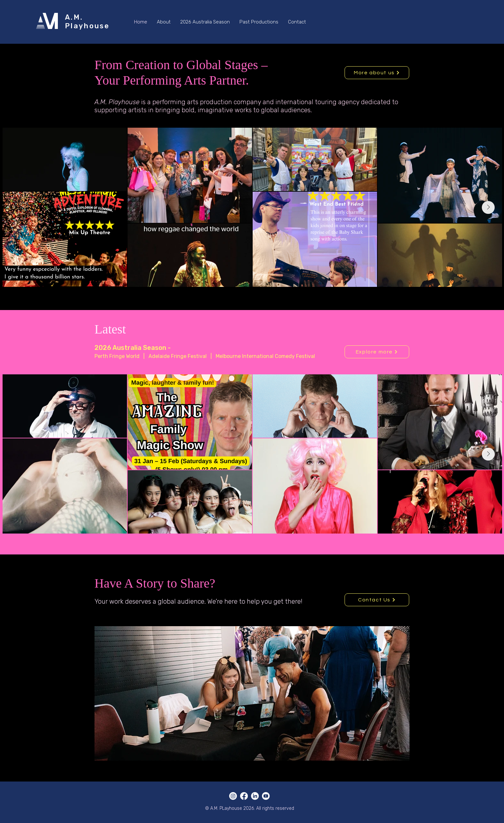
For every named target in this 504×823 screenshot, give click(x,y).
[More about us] (377, 73)
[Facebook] (244, 796)
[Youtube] (266, 796)
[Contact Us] (377, 600)
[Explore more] (377, 352)
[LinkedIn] (255, 796)
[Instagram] (233, 796)
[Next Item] (488, 207)
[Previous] (45, 177)
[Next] (459, 177)
